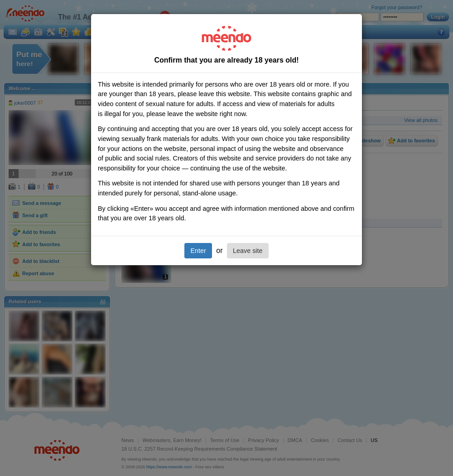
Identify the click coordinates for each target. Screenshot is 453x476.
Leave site (248, 251)
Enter (198, 251)
